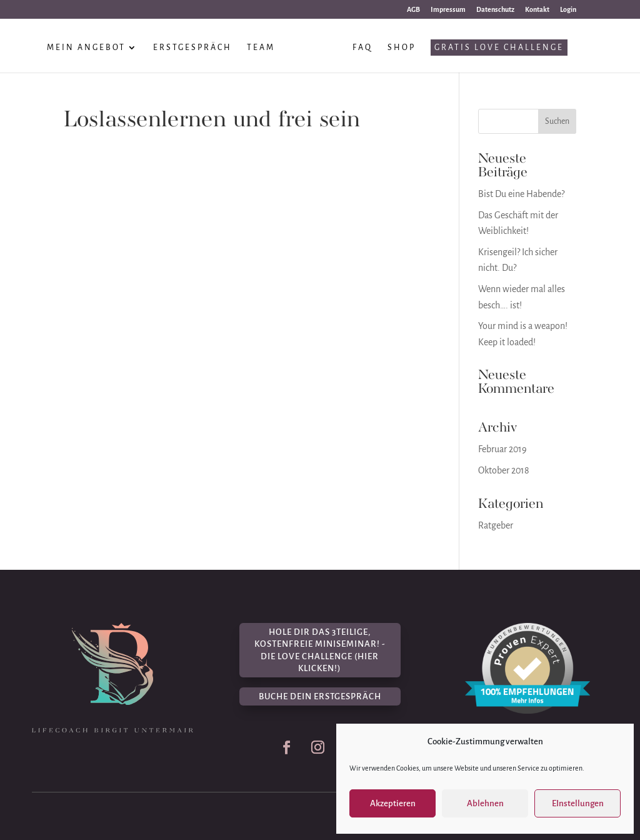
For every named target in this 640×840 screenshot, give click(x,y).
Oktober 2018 (504, 470)
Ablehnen (485, 803)
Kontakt (537, 9)
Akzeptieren (393, 803)
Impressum (448, 9)
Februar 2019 (502, 449)
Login (568, 9)
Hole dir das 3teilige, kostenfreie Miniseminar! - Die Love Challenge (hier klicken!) (320, 650)
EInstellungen (578, 803)
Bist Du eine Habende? (521, 194)
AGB (413, 9)
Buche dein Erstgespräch (320, 696)
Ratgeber (496, 525)
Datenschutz (495, 9)
